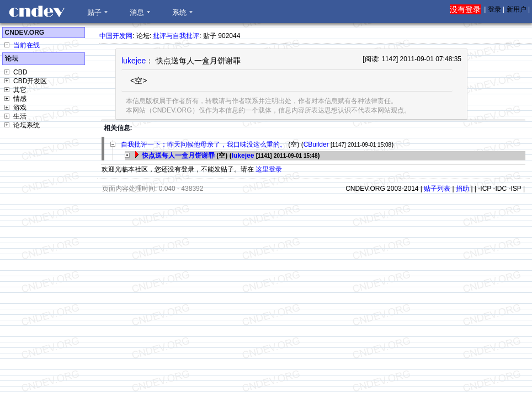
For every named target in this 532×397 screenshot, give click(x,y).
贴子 (94, 12)
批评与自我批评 (176, 36)
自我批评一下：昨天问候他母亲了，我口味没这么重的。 (204, 144)
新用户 (517, 9)
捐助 (462, 189)
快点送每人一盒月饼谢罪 (178, 155)
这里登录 (269, 169)
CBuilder (316, 144)
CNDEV (36, 12)
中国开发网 (116, 36)
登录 (494, 9)
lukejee (134, 61)
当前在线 (26, 45)
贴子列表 (437, 189)
